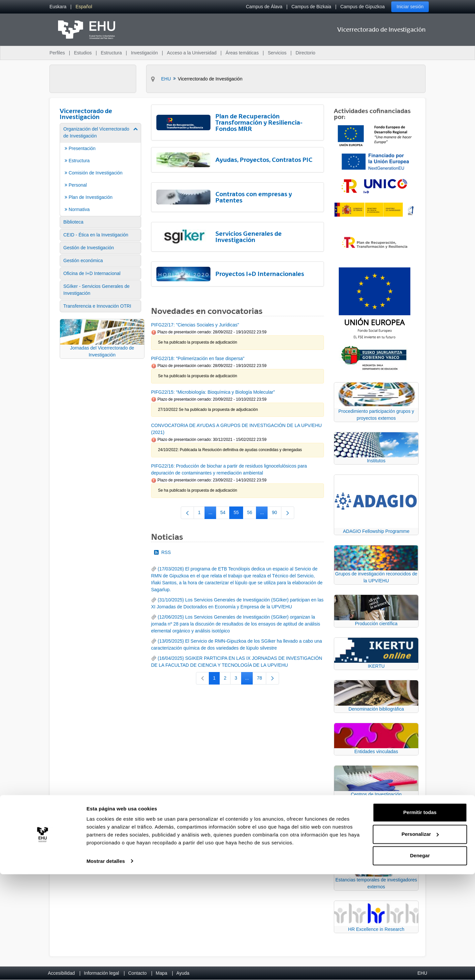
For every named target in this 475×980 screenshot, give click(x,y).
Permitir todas (420, 919)
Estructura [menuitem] (111, 53)
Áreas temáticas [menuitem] (242, 53)
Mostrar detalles (106, 967)
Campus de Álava (264, 7)
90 (277, 514)
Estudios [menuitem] (83, 53)
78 (262, 679)
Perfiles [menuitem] (57, 53)
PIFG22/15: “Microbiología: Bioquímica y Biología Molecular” (213, 392)
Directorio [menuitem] (305, 53)
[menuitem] (58, 7)
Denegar (420, 962)
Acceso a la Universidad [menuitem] (192, 53)
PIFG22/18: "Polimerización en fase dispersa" (198, 358)
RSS (162, 552)
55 (238, 514)
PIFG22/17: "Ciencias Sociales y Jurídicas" (195, 325)
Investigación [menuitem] (144, 53)
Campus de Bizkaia (312, 7)
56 (252, 514)
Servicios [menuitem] (277, 53)
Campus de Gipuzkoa (363, 7)
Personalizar (420, 940)
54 (225, 514)
